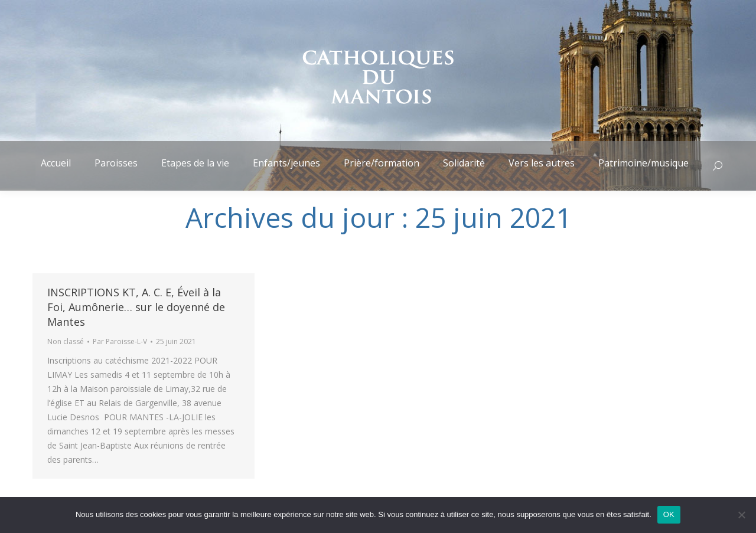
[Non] (741, 515)
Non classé (66, 341)
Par (120, 341)
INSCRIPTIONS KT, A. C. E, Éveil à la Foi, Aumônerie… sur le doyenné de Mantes (136, 307)
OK (669, 514)
